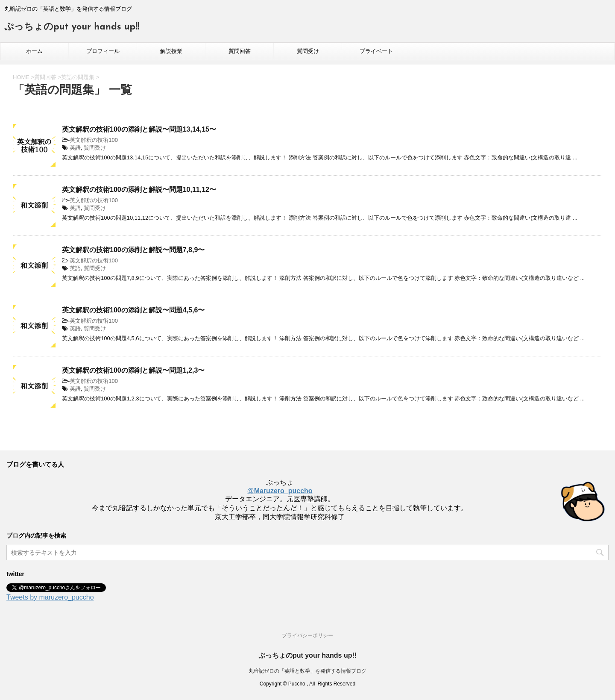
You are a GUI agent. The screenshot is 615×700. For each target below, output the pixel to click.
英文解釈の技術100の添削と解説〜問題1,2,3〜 (133, 370)
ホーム (34, 51)
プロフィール (103, 51)
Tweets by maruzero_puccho (50, 597)
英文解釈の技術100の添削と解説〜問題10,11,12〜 (139, 190)
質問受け (308, 51)
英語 (75, 148)
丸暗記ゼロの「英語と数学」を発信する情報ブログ (307, 671)
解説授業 (171, 51)
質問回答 (240, 51)
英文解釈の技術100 (94, 140)
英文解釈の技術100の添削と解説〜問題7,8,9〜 (133, 250)
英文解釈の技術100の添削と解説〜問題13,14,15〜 (139, 129)
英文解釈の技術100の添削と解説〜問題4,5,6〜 (133, 310)
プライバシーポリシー (307, 635)
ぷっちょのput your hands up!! (72, 27)
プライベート (376, 51)
